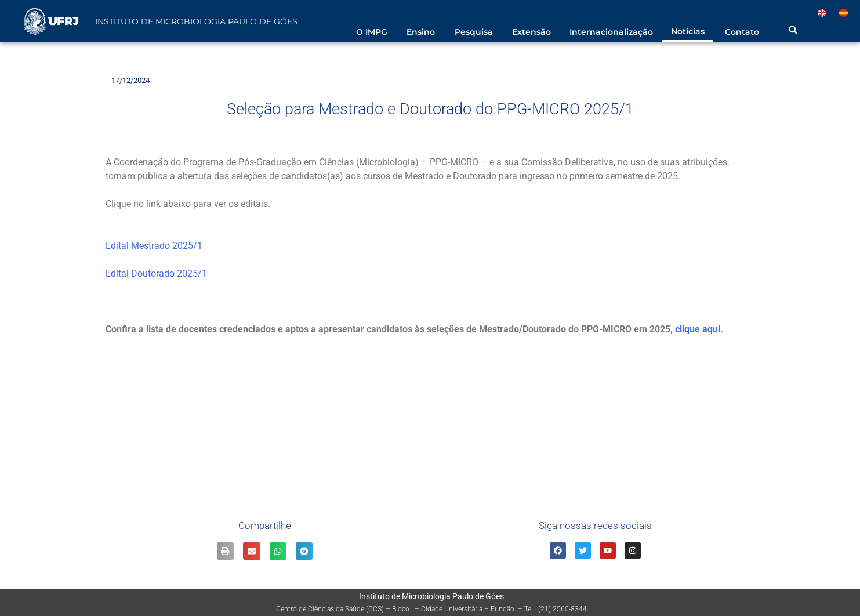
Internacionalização (611, 32)
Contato (742, 32)
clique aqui (698, 329)
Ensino (421, 32)
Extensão (531, 32)
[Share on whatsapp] (278, 551)
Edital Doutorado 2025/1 (156, 273)
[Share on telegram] (304, 551)
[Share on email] (251, 551)
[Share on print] (225, 551)
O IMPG (372, 32)
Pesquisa (474, 32)
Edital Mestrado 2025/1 (154, 246)
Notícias (688, 31)
